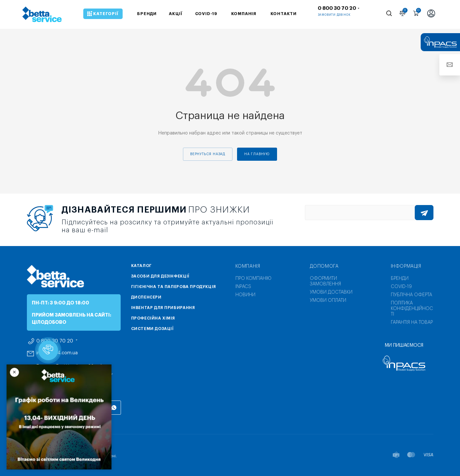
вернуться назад (208, 154)
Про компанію (253, 279)
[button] (48, 350)
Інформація (406, 266)
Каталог (141, 266)
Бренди (400, 279)
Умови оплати (328, 300)
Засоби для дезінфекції (160, 276)
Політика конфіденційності (412, 309)
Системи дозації (152, 329)
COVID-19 (401, 287)
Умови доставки (331, 292)
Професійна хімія (153, 318)
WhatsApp (114, 408)
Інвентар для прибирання (163, 308)
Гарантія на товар (412, 322)
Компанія (248, 266)
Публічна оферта (411, 295)
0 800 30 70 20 (337, 8)
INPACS (243, 287)
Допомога (324, 266)
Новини (245, 295)
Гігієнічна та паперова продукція (174, 287)
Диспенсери (146, 297)
